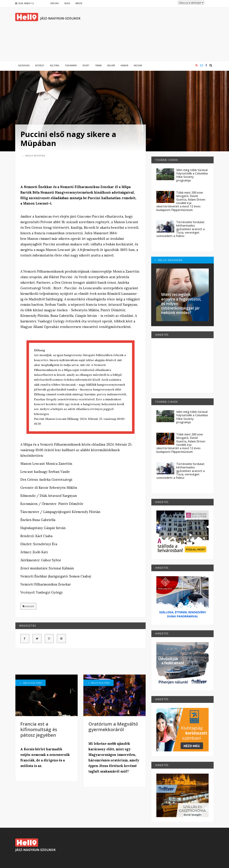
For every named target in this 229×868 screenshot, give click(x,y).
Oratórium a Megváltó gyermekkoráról (113, 727)
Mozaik (138, 65)
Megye (79, 3)
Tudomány (71, 65)
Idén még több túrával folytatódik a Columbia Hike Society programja (192, 175)
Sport (86, 65)
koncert (28, 606)
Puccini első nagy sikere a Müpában (68, 139)
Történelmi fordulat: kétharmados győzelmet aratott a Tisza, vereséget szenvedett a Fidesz (181, 229)
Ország (54, 3)
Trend (98, 65)
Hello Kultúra (34, 156)
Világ (67, 3)
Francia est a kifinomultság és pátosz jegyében (39, 729)
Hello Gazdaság (169, 260)
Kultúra (55, 65)
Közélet (40, 65)
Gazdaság (24, 65)
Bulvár (111, 65)
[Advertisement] (149, 34)
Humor (124, 65)
